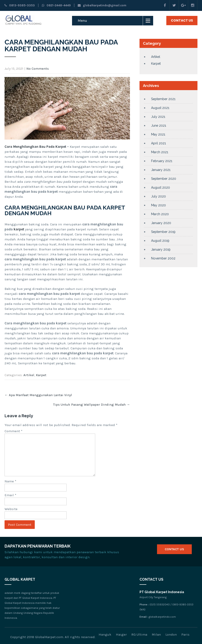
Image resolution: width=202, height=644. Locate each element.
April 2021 (158, 143)
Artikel (29, 375)
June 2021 (159, 126)
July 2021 (158, 117)
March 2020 (160, 214)
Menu (82, 21)
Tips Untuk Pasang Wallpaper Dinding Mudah (92, 405)
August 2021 (160, 108)
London (171, 634)
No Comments (38, 69)
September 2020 (164, 179)
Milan (156, 634)
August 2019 (160, 241)
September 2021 (163, 99)
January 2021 (161, 170)
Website (11, 509)
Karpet (41, 375)
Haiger (121, 634)
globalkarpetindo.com (162, 617)
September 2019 (163, 232)
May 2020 (158, 205)
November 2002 (163, 258)
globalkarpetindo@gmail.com (102, 5)
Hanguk (105, 634)
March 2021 (160, 152)
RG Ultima (139, 634)
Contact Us (182, 20)
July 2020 (158, 196)
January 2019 (161, 249)
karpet (19, 229)
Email (10, 495)
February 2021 (162, 161)
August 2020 (161, 188)
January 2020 (161, 223)
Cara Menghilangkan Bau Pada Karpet (35, 147)
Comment (14, 431)
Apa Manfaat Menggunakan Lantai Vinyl (38, 395)
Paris (185, 634)
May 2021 (158, 134)
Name (10, 481)
